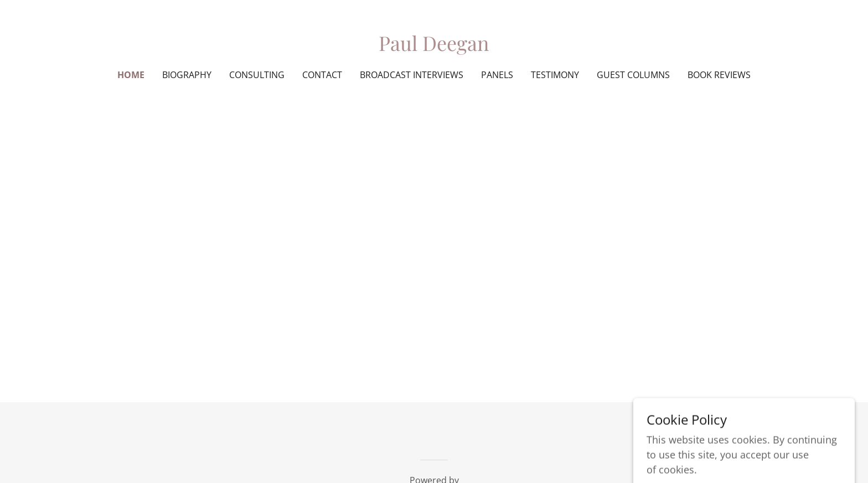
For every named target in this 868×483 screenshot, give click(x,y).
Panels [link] (497, 75)
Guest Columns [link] (633, 75)
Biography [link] (187, 75)
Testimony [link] (555, 75)
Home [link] (131, 75)
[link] (434, 47)
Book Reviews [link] (719, 75)
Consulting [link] (257, 75)
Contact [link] (322, 75)
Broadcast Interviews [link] (412, 75)
